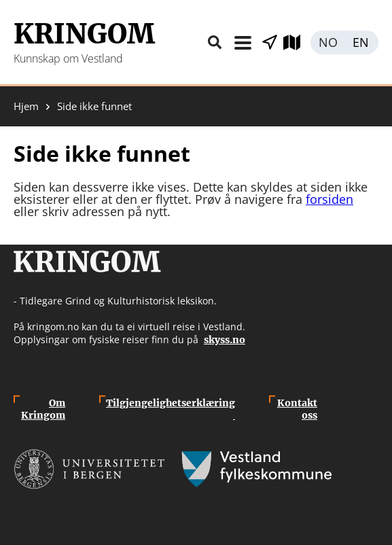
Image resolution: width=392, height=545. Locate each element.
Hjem (26, 106)
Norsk (327, 42)
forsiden (329, 199)
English (361, 42)
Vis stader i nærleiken (270, 42)
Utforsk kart (297, 42)
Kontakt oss (297, 409)
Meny (243, 42)
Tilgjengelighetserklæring (171, 409)
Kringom (84, 34)
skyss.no (225, 340)
